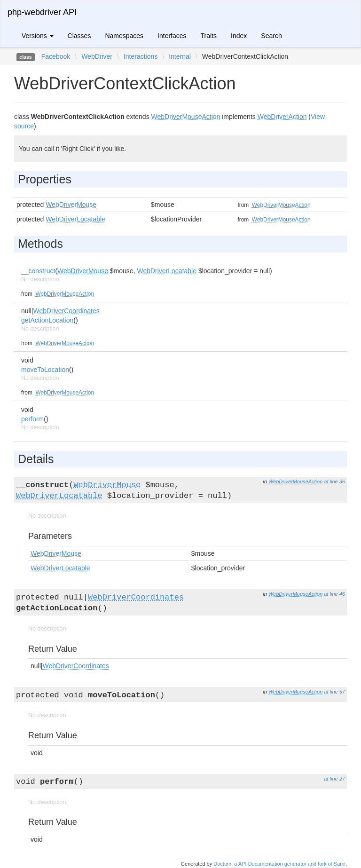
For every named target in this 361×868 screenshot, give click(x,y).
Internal (180, 56)
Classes (79, 36)
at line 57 (334, 692)
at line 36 (334, 481)
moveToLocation (45, 370)
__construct (38, 271)
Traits (209, 36)
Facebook (56, 56)
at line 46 (334, 594)
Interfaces (172, 36)
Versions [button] (38, 36)
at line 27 (334, 779)
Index (239, 36)
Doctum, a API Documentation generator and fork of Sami (279, 864)
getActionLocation (47, 320)
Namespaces (124, 36)
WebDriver (97, 56)
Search (271, 36)
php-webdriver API (42, 12)
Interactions (141, 56)
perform (32, 419)
